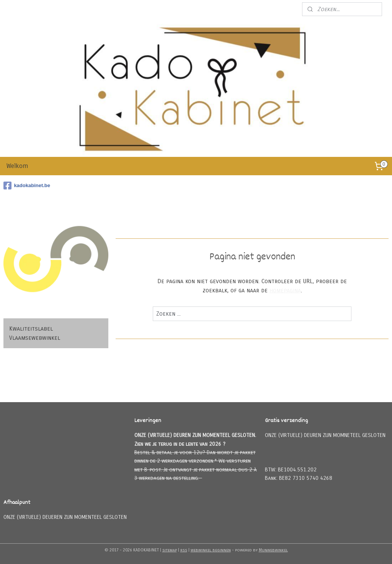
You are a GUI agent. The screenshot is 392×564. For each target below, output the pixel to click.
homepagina (285, 290)
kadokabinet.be (27, 186)
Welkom (17, 166)
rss (184, 550)
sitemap (170, 550)
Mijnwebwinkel (273, 550)
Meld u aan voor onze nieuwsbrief (252, 9)
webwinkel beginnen (211, 550)
